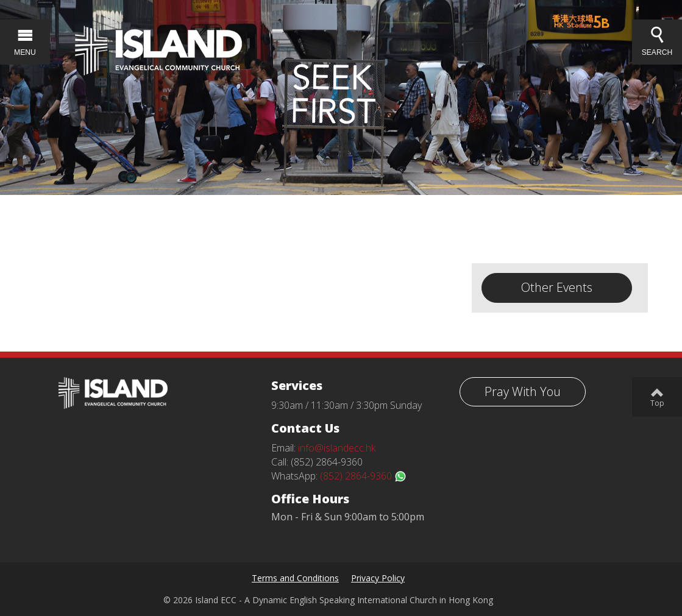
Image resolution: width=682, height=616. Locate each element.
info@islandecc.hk (337, 448)
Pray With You (523, 391)
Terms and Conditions (295, 578)
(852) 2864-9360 (363, 476)
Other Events (557, 287)
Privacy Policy (378, 578)
